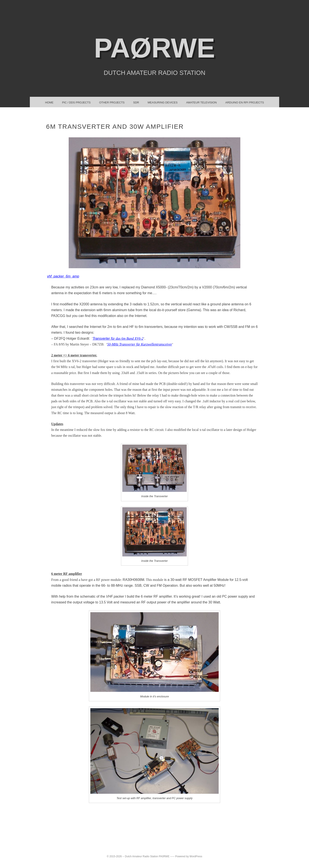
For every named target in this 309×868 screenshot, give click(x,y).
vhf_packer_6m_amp (63, 276)
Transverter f (118, 339)
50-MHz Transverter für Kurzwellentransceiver (140, 344)
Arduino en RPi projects (245, 102)
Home (49, 102)
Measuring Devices (163, 102)
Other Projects (112, 102)
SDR (136, 102)
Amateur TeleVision (201, 102)
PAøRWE (154, 48)
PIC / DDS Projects (76, 102)
